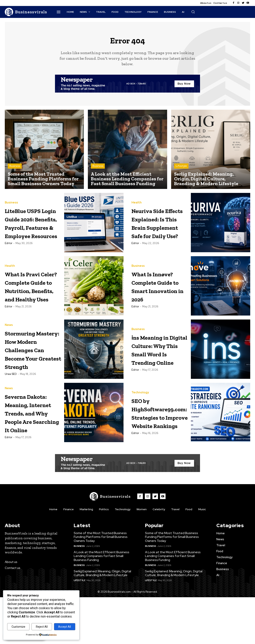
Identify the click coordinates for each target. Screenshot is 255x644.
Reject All (42, 627)
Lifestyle (181, 169)
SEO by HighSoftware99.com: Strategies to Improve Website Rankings (172, 442)
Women (142, 556)
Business (15, 169)
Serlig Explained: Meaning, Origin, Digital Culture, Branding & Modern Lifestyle (102, 620)
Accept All (65, 627)
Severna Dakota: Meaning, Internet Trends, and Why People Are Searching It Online (31, 451)
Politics (104, 556)
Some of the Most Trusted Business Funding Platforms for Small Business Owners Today (101, 584)
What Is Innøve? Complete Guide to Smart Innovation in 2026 (159, 298)
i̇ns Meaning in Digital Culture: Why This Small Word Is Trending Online (159, 374)
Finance (69, 556)
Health (137, 198)
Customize (18, 627)
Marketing (86, 556)
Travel (175, 556)
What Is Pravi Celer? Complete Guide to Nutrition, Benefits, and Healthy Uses (30, 302)
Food (189, 556)
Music (202, 556)
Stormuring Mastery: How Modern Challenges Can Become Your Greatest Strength (31, 374)
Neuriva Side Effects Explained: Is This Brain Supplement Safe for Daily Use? (156, 230)
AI (218, 622)
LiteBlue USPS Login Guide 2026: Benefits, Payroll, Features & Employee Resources (32, 230)
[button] (193, 12)
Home (53, 556)
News (9, 342)
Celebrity (159, 556)
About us (206, 3)
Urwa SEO (11, 407)
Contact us (220, 3)
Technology (140, 418)
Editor (9, 263)
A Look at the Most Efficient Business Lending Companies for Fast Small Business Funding (102, 603)
